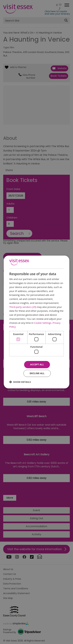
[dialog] (37, 322)
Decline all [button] (37, 373)
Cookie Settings (43, 323)
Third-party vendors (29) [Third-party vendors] (23, 307)
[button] (20, 382)
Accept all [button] (37, 364)
